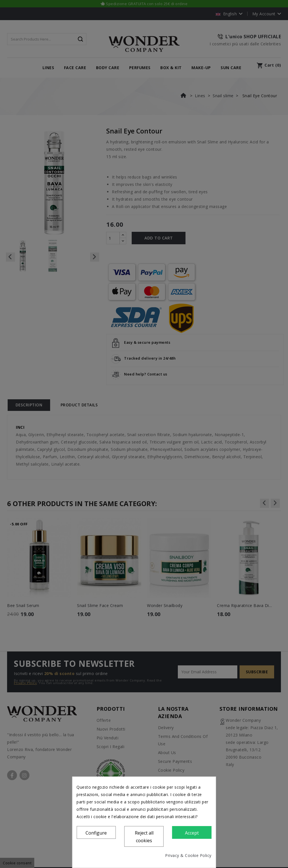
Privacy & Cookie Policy (188, 855)
